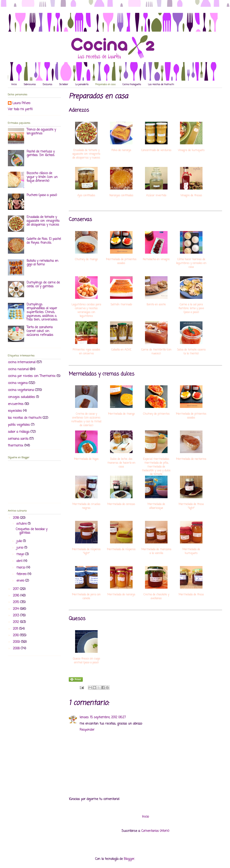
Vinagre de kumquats (191, 151)
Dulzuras (48, 85)
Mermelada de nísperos (121, 550)
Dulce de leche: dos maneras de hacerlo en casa (121, 463)
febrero (22, 574)
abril (20, 561)
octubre (22, 524)
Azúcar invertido (156, 196)
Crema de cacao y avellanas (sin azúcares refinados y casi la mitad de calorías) (86, 420)
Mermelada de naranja (121, 595)
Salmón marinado (121, 305)
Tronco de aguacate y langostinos (41, 132)
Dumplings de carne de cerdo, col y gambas (43, 285)
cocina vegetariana (21, 390)
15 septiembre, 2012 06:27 (108, 717)
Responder (87, 730)
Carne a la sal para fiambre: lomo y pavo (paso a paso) (191, 309)
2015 (16, 602)
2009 (17, 642)
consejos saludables (21, 397)
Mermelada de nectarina (191, 459)
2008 (17, 649)
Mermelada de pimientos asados (121, 262)
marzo (21, 568)
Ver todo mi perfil (20, 109)
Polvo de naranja (121, 151)
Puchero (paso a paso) (42, 195)
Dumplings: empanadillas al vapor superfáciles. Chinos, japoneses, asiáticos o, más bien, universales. (42, 312)
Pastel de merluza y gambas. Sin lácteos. (41, 154)
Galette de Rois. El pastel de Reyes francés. (44, 241)
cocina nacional (18, 369)
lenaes (84, 717)
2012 (16, 622)
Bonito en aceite (156, 305)
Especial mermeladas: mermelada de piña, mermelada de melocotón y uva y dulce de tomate (156, 467)
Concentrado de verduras (156, 151)
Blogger (129, 859)
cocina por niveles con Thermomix (32, 376)
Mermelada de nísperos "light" (86, 552)
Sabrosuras (30, 85)
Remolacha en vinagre (156, 260)
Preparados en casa (105, 85)
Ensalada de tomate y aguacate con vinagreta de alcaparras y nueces (86, 154)
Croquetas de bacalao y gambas (32, 531)
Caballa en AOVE (121, 350)
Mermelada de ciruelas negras (86, 506)
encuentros (16, 404)
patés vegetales (19, 425)
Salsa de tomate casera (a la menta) (191, 352)
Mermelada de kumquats (191, 552)
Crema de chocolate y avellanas (156, 597)
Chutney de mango (86, 260)
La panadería (82, 85)
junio (20, 548)
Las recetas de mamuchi (161, 85)
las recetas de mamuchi (25, 418)
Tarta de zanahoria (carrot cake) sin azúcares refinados (40, 331)
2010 (16, 635)
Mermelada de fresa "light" (191, 506)
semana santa (18, 439)
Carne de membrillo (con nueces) (156, 352)
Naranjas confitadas (121, 196)
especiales (15, 411)
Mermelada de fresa (191, 595)
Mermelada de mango (121, 414)
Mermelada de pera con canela (86, 597)
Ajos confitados (86, 196)
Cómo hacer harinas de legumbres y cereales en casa (191, 263)
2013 (16, 616)
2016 (17, 596)
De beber (64, 85)
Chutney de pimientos (156, 414)
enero (21, 581)
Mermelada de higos (86, 459)
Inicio (14, 85)
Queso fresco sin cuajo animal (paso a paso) (86, 661)
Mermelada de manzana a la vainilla (156, 552)
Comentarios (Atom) (155, 831)
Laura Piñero (21, 103)
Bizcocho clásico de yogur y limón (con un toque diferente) (42, 177)
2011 (16, 629)
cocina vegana (18, 383)
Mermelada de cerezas (121, 504)
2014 (16, 609)
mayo (21, 554)
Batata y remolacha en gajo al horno (43, 263)
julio (20, 541)
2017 (16, 589)
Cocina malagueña (132, 85)
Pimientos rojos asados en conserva (86, 352)
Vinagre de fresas (191, 196)
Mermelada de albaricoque (156, 506)
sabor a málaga (19, 432)
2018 (16, 518)
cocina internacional (22, 362)
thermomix (16, 446)
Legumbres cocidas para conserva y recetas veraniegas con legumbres (86, 310)
